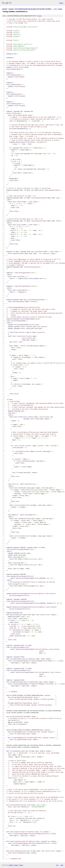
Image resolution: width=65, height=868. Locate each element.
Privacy (16, 865)
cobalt (4, 9)
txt (57, 865)
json (62, 865)
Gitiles (11, 865)
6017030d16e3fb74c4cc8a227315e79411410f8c (33, 9)
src (56, 9)
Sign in (61, 3)
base (60, 9)
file (39, 16)
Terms (21, 865)
